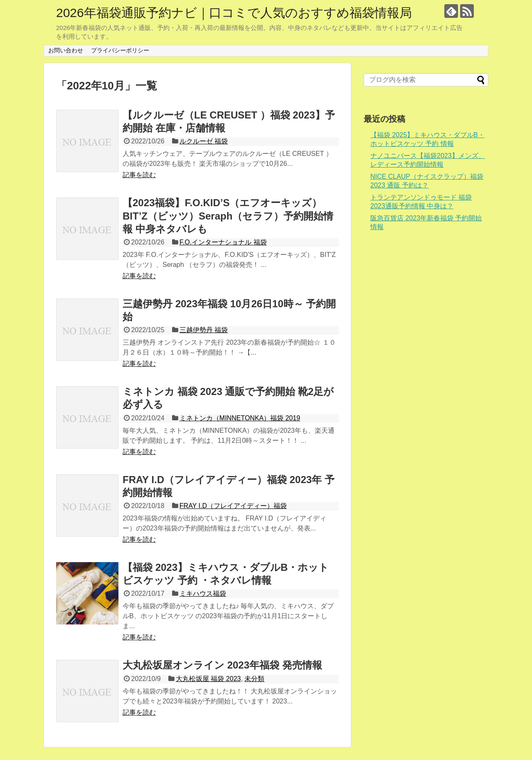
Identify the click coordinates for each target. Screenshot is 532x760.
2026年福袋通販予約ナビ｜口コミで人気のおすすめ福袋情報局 (234, 13)
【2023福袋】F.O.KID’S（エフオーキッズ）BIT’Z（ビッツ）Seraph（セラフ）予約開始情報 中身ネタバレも (228, 216)
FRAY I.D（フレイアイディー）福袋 (233, 506)
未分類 (254, 679)
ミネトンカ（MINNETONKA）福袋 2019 (240, 418)
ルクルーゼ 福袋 (204, 141)
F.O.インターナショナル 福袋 (223, 242)
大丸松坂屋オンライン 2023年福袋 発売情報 (222, 665)
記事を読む (139, 175)
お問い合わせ (66, 50)
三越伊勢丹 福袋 (204, 330)
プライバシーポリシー (120, 50)
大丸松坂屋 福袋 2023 (208, 679)
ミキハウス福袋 (203, 593)
